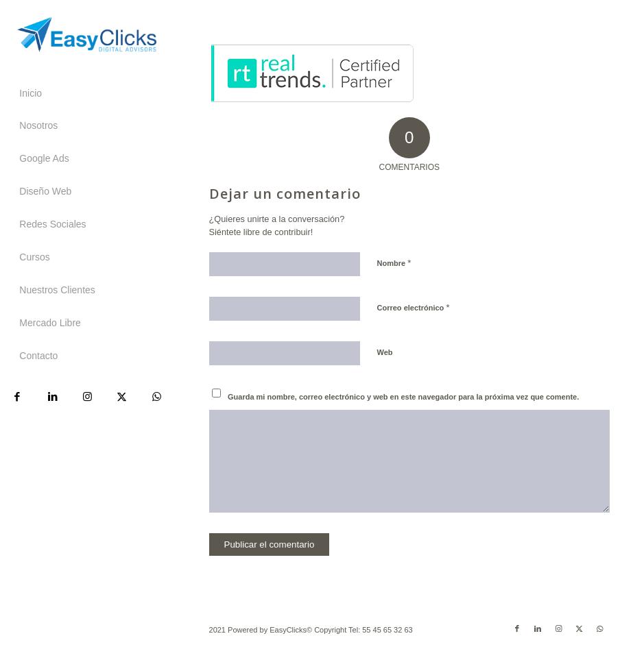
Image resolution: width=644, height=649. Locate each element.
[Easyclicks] (87, 35)
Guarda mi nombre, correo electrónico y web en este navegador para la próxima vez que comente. (403, 397)
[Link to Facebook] (17, 397)
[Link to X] (122, 397)
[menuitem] (87, 94)
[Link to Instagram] (87, 397)
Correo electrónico (414, 307)
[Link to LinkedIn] (52, 397)
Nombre (394, 263)
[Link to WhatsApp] (157, 397)
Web (385, 352)
